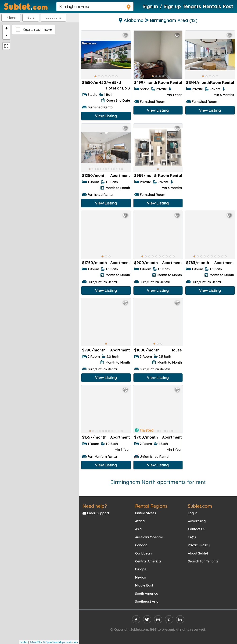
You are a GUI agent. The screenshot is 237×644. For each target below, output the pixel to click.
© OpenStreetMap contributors (60, 642)
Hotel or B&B (118, 88)
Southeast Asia (147, 601)
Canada (141, 545)
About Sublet (198, 553)
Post (228, 6)
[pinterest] (169, 619)
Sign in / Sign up (162, 6)
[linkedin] (180, 619)
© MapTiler (36, 642)
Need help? (95, 506)
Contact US (197, 529)
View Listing (106, 116)
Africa (140, 521)
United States (146, 513)
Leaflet (24, 642)
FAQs (192, 537)
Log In (193, 513)
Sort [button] (31, 18)
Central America (148, 561)
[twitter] (147, 619)
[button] (53, 18)
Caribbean (143, 553)
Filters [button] (11, 18)
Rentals (212, 6)
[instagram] (158, 619)
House (176, 350)
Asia (138, 529)
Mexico (141, 577)
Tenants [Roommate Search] (192, 6)
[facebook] (136, 619)
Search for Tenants (203, 561)
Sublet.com (200, 506)
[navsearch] (95, 7)
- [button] (6, 36)
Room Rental (170, 82)
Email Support (96, 513)
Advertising (197, 521)
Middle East (144, 585)
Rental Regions (151, 506)
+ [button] (6, 29)
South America (147, 594)
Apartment (120, 175)
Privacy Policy (199, 545)
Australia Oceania (149, 537)
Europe (141, 569)
